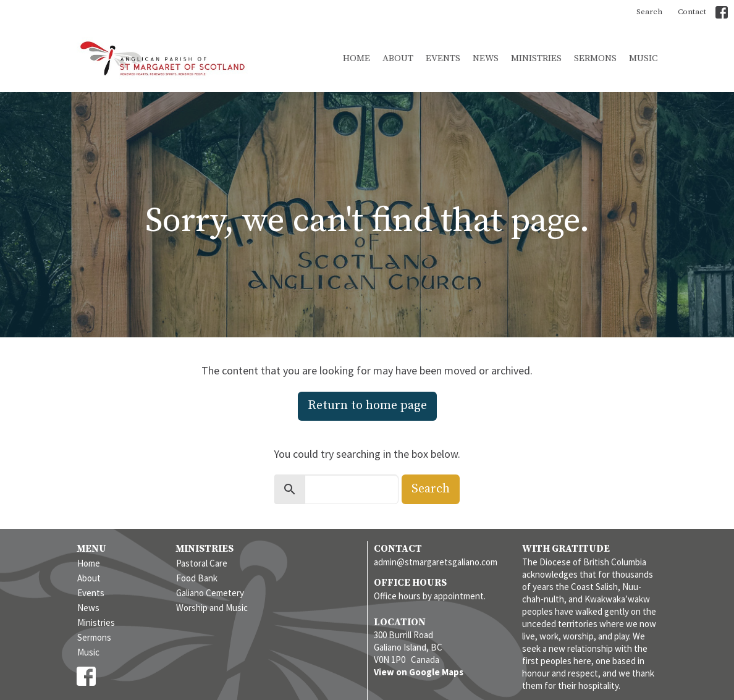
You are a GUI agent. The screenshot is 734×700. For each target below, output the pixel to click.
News (486, 58)
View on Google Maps (419, 672)
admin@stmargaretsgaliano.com (436, 562)
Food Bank (197, 578)
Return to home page (367, 406)
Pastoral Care (202, 563)
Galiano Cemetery (210, 593)
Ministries (536, 58)
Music (643, 58)
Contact (692, 12)
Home (356, 58)
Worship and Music (212, 608)
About (398, 58)
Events (443, 58)
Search (649, 12)
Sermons (595, 58)
